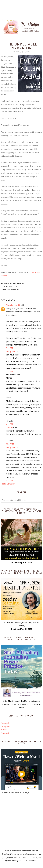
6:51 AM (9, 480)
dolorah (9, 428)
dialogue (8, 283)
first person (18, 283)
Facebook (5, 723)
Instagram (5, 726)
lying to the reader (10, 286)
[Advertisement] (21, 822)
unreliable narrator (10, 289)
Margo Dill (11, 351)
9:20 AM (9, 348)
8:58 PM (9, 371)
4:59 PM (9, 424)
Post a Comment (8, 484)
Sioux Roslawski (13, 305)
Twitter (4, 730)
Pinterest (5, 733)
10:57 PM (10, 444)
